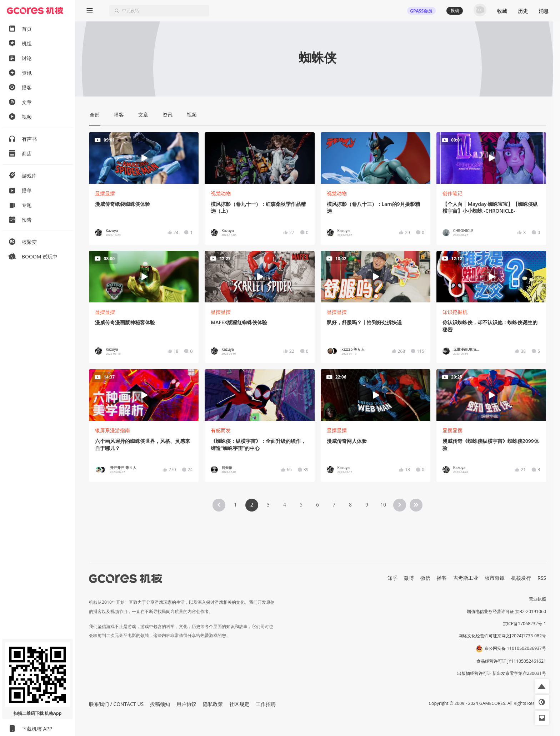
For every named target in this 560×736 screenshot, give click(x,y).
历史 (523, 11)
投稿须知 (160, 704)
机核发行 (521, 578)
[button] (542, 686)
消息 (544, 11)
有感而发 (221, 430)
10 (383, 505)
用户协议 (186, 704)
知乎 (392, 578)
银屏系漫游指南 (112, 430)
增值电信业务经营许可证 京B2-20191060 (506, 611)
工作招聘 (266, 704)
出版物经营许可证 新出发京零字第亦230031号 (502, 673)
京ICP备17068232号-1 (525, 624)
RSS (542, 578)
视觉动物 (221, 193)
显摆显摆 (105, 193)
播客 (442, 578)
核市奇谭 (495, 578)
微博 (409, 578)
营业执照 (537, 599)
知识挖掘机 (455, 312)
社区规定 (239, 704)
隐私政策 (213, 704)
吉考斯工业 (466, 578)
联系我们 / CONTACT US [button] (116, 704)
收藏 (502, 11)
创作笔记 (452, 193)
